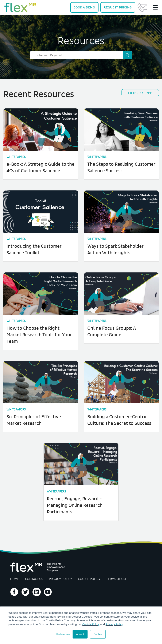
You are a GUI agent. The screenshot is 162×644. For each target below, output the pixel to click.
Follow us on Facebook (14, 590)
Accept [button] (80, 634)
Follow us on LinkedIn (37, 590)
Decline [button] (98, 634)
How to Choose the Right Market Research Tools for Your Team (40, 334)
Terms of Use (117, 576)
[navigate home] (20, 7)
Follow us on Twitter (26, 590)
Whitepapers (17, 157)
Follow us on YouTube (48, 590)
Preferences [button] (63, 634)
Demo (84, 8)
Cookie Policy (91, 624)
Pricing (118, 8)
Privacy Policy (114, 624)
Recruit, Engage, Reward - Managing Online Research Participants (75, 503)
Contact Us (142, 7)
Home (15, 576)
